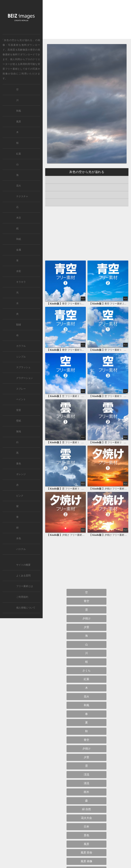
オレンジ (21, 474)
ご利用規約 (22, 597)
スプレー (21, 389)
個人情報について (26, 608)
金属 (19, 250)
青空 (33, 50)
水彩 (19, 271)
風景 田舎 (86, 853)
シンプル (21, 357)
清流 (86, 783)
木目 (19, 218)
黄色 (19, 464)
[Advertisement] (87, 22)
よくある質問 (23, 576)
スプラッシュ (23, 367)
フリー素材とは (25, 586)
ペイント (21, 399)
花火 (86, 696)
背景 (19, 410)
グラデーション (25, 378)
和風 (86, 705)
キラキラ (21, 282)
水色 (19, 538)
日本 (86, 827)
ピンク (20, 496)
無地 (19, 432)
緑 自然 (86, 809)
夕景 (86, 627)
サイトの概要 (23, 565)
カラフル (21, 346)
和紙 (19, 239)
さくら (86, 671)
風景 (86, 844)
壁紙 (19, 421)
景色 (86, 835)
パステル (21, 549)
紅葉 (86, 679)
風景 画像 (86, 861)
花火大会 (86, 818)
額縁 (19, 325)
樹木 (86, 792)
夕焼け (86, 618)
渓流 (86, 775)
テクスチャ (22, 196)
